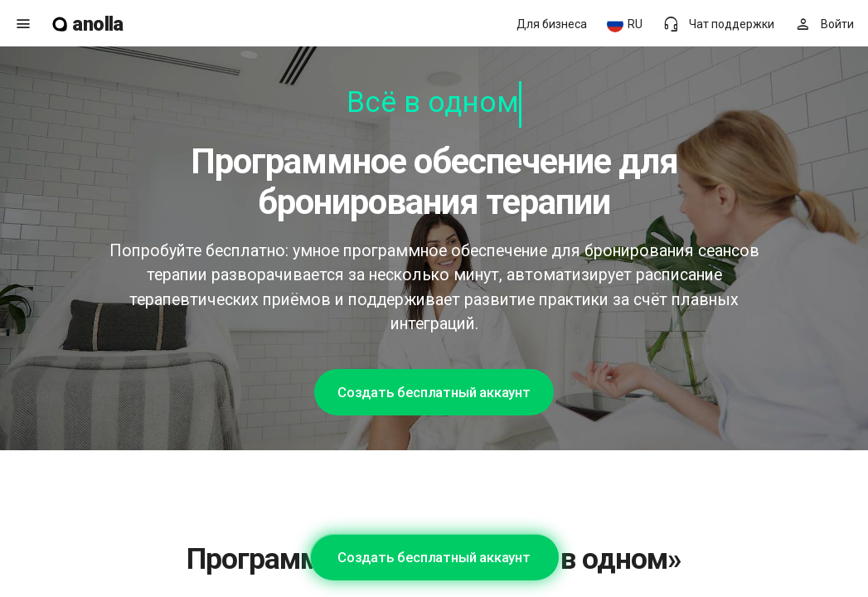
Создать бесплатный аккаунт (434, 392)
